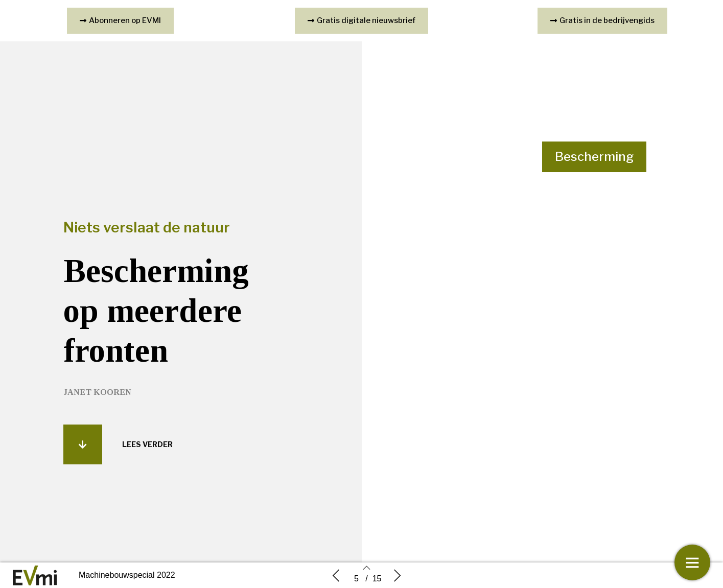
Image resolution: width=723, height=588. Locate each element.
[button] (83, 449)
